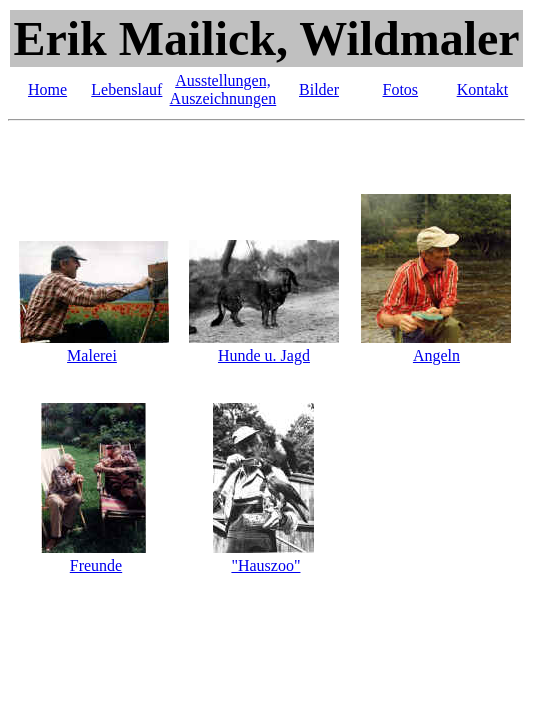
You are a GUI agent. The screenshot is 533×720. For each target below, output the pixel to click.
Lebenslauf (126, 89)
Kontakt (483, 89)
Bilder (319, 89)
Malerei (92, 355)
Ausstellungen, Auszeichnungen (223, 89)
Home (47, 89)
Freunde (96, 565)
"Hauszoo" (265, 565)
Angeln (436, 355)
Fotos (401, 89)
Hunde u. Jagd (264, 355)
